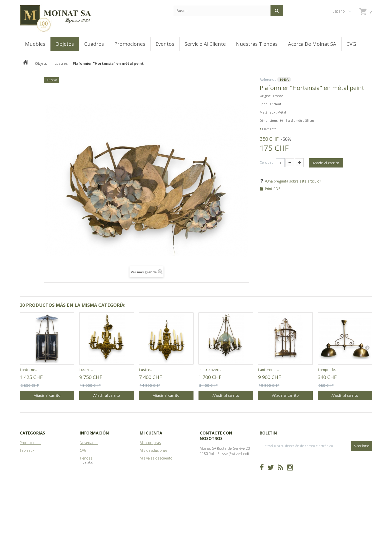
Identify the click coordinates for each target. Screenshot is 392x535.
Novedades (89, 443)
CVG (83, 450)
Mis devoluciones (154, 450)
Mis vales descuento (156, 458)
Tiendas (86, 458)
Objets (25, 466)
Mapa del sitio (91, 474)
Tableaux (27, 450)
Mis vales (147, 481)
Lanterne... (29, 369)
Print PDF (272, 189)
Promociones (30, 443)
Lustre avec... (210, 369)
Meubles (27, 458)
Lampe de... (327, 369)
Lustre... (86, 369)
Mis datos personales (157, 474)
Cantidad (267, 162)
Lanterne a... (268, 369)
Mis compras (150, 443)
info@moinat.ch (212, 469)
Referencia (268, 79)
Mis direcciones (152, 466)
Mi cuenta (151, 433)
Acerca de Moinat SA (96, 466)
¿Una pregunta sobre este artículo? (292, 181)
